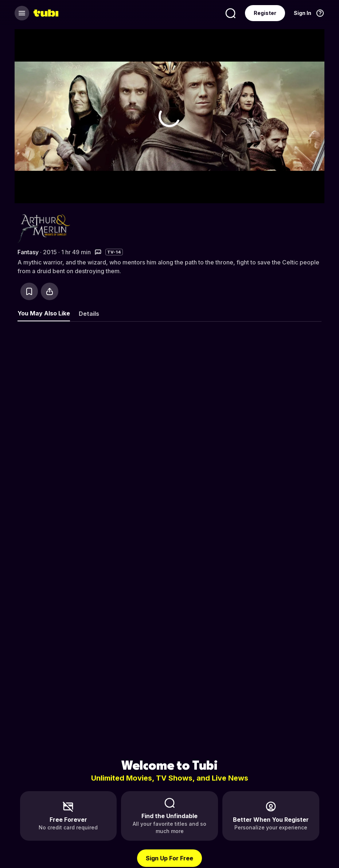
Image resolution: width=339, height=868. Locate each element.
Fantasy (28, 252)
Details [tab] (89, 314)
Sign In (303, 13)
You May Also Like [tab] (44, 313)
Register (265, 13)
